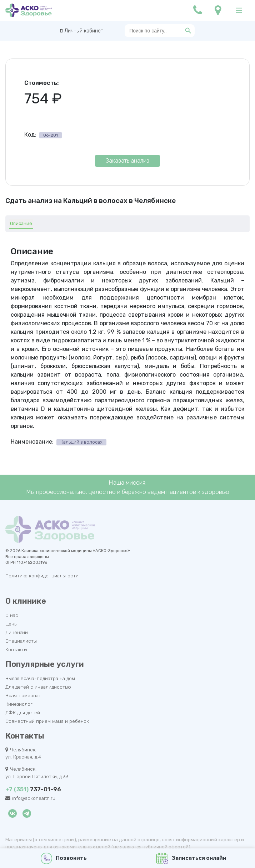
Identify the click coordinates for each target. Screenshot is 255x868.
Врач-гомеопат (23, 695)
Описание (21, 223)
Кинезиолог (19, 704)
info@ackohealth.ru (34, 798)
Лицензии (17, 632)
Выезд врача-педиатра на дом (40, 678)
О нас (12, 615)
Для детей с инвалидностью (38, 687)
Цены (11, 624)
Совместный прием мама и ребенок (47, 721)
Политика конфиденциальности (42, 576)
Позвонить (64, 858)
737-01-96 (33, 789)
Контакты (16, 649)
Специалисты (21, 641)
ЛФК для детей (23, 713)
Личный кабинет (84, 31)
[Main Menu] (239, 10)
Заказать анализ (127, 161)
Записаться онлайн (191, 858)
